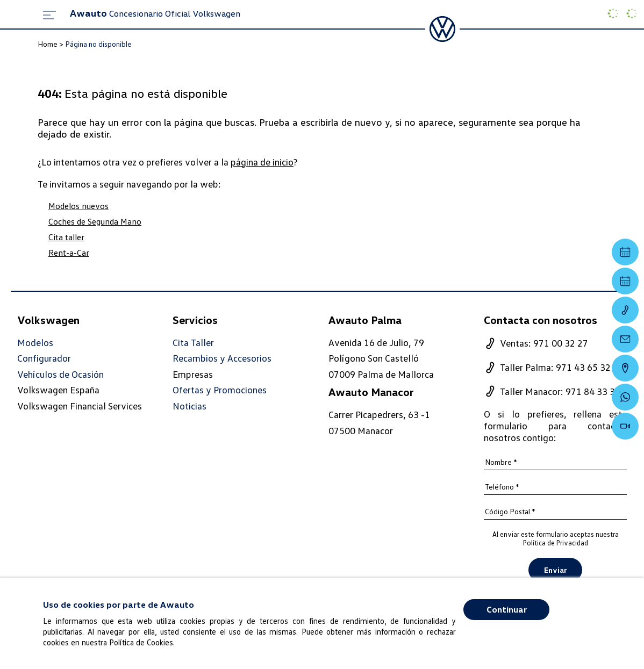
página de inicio (262, 162)
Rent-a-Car (69, 253)
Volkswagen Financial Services (80, 406)
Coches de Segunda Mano (95, 221)
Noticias (189, 406)
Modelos (35, 343)
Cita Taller (193, 343)
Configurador (44, 358)
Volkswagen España (58, 390)
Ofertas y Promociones (220, 390)
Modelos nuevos (78, 206)
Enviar (555, 570)
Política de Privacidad (556, 543)
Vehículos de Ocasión (60, 374)
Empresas (193, 374)
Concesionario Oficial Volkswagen (155, 13)
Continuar (507, 609)
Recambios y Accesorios (222, 358)
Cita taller (66, 237)
